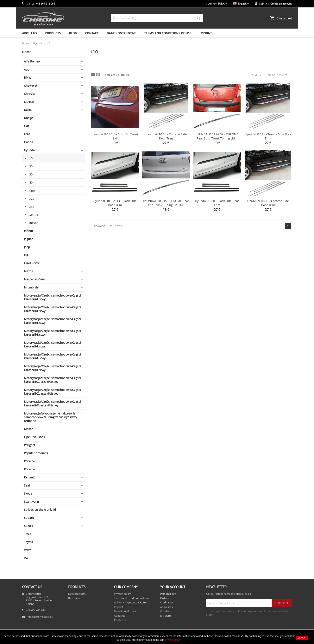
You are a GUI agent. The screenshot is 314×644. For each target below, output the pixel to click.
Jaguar (28, 239)
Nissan (29, 429)
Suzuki (29, 526)
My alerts (166, 616)
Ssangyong (31, 502)
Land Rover (32, 263)
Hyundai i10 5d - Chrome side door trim (166, 136)
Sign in (263, 4)
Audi (27, 69)
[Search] (157, 18)
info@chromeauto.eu (40, 617)
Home (27, 52)
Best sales (74, 598)
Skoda (28, 493)
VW (26, 558)
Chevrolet (31, 86)
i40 (31, 182)
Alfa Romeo (32, 61)
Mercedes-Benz (35, 279)
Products (53, 33)
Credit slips (167, 602)
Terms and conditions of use (168, 33)
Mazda (29, 271)
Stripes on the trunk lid (40, 510)
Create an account (281, 4)
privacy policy (172, 640)
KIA (26, 255)
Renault (29, 477)
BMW (28, 77)
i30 (31, 174)
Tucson (33, 223)
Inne (32, 190)
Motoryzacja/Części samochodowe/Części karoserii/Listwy (52, 297)
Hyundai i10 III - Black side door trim (217, 203)
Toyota (29, 542)
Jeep (27, 247)
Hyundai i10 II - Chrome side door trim (268, 136)
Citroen (29, 102)
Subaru (29, 518)
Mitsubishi (31, 287)
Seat (27, 485)
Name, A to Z (278, 75)
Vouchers (166, 611)
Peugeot (30, 445)
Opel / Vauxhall (34, 437)
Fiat (26, 126)
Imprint (206, 33)
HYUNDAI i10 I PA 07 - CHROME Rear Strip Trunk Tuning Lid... (217, 136)
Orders (164, 598)
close (302, 638)
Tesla (28, 534)
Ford (27, 134)
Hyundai (30, 150)
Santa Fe (34, 215)
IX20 (31, 199)
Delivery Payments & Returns (132, 602)
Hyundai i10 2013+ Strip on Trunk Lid (115, 136)
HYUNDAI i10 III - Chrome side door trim (268, 203)
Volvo (28, 550)
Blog (73, 33)
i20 (31, 166)
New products (77, 594)
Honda (29, 142)
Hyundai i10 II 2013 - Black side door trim (115, 203)
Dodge (28, 118)
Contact (92, 33)
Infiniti (28, 231)
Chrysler (30, 94)
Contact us (121, 620)
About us (30, 33)
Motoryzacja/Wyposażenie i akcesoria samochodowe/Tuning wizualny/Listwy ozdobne (51, 417)
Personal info (168, 594)
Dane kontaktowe (121, 33)
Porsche (29, 461)
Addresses (166, 607)
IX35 (31, 207)
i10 (31, 158)
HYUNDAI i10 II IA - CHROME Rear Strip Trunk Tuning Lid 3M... (166, 203)
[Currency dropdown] (222, 4)
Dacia (28, 110)
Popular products (36, 453)
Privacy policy (122, 594)
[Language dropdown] (241, 4)
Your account (173, 587)
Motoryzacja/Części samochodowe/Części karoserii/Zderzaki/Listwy (52, 380)
